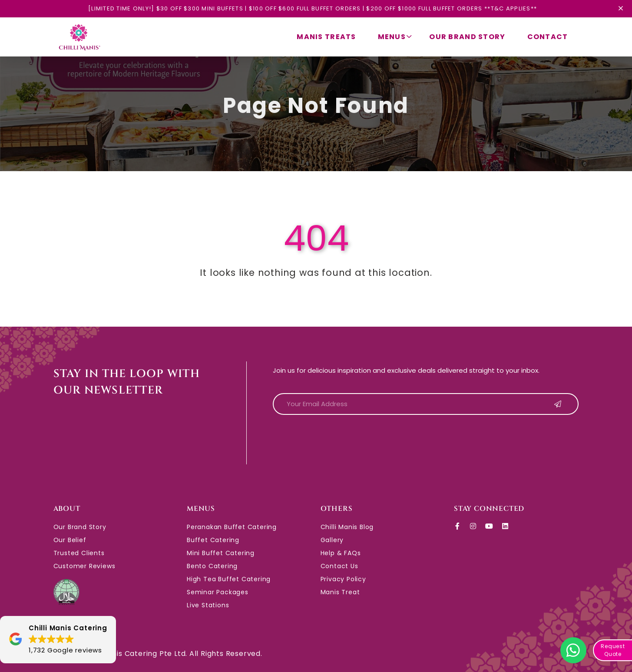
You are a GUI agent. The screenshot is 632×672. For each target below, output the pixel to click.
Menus (395, 37)
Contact (548, 37)
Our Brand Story (467, 37)
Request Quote (613, 650)
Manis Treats (326, 37)
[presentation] (339, 439)
